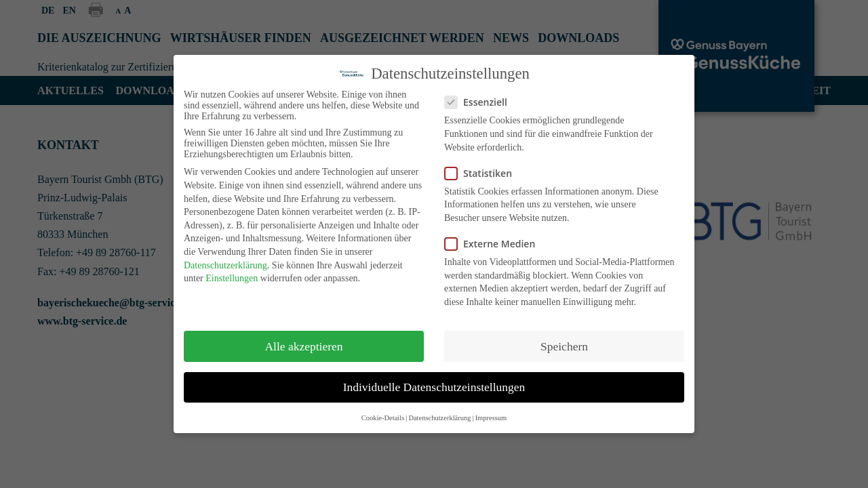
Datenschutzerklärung (225, 265)
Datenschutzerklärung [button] (439, 418)
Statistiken (482, 173)
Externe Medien (494, 244)
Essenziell (480, 102)
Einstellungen (232, 278)
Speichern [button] (564, 346)
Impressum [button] (491, 418)
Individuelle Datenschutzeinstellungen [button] (434, 387)
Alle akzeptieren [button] (303, 346)
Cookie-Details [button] (383, 418)
